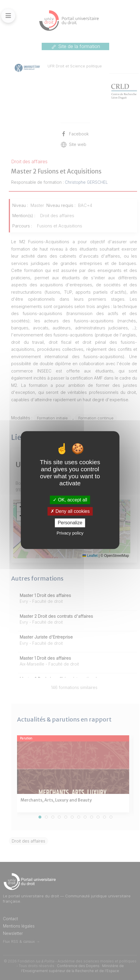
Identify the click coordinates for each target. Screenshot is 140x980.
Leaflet (90, 556)
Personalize (70, 523)
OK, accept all (70, 500)
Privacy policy (70, 533)
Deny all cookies (70, 511)
